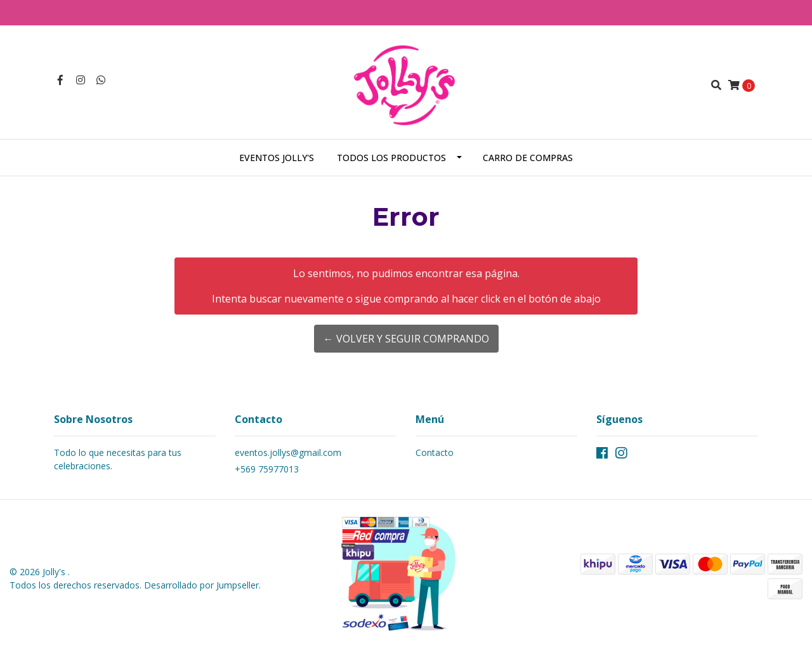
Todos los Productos (391, 158)
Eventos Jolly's (277, 158)
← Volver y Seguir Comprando (406, 339)
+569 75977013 (267, 469)
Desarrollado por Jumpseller (201, 585)
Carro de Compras (528, 158)
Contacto (435, 452)
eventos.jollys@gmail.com (288, 452)
